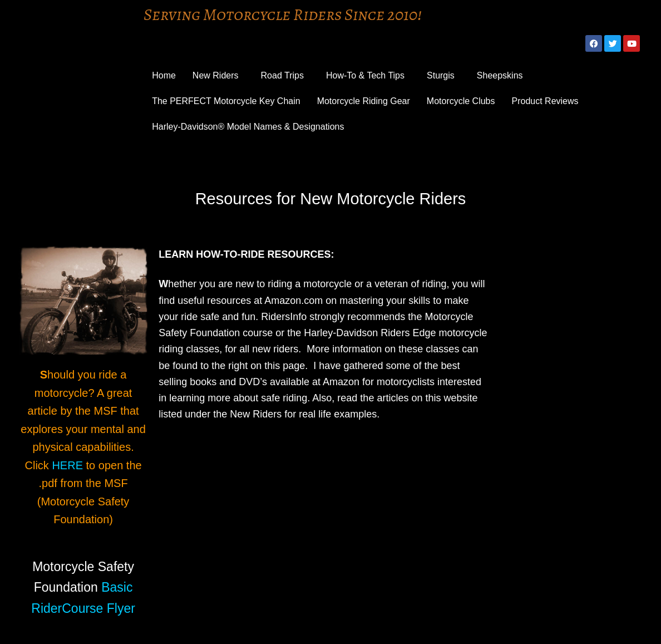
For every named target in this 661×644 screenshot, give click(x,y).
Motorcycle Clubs (461, 101)
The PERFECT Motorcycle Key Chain (226, 101)
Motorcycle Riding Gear (364, 101)
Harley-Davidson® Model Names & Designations (248, 127)
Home (164, 75)
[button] (218, 76)
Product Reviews (545, 101)
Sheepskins (500, 75)
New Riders (216, 75)
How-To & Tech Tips (365, 75)
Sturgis (441, 75)
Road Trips (282, 75)
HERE (67, 465)
